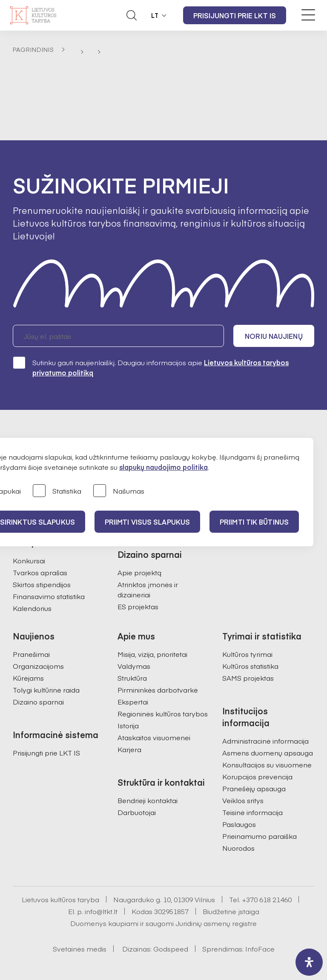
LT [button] (155, 15)
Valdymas (134, 666)
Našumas (119, 491)
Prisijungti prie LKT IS (235, 15)
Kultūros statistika (250, 666)
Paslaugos (239, 824)
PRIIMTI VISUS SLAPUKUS (147, 522)
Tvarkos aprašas (40, 572)
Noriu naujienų (274, 336)
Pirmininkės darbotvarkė (158, 690)
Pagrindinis (33, 49)
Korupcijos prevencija (257, 776)
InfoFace (260, 949)
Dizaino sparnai (38, 702)
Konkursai (29, 560)
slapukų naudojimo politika (163, 467)
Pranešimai (31, 654)
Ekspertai (133, 702)
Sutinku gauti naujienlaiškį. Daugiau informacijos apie (151, 367)
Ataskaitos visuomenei (154, 737)
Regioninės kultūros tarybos (163, 713)
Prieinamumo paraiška (260, 836)
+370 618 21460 (267, 899)
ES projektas (138, 606)
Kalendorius (32, 608)
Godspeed (171, 949)
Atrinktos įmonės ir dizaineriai (148, 589)
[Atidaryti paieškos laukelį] (132, 15)
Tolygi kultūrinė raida (46, 690)
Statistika (57, 491)
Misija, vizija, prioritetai (152, 654)
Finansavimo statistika (49, 596)
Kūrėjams (28, 678)
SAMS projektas (248, 678)
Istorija (128, 725)
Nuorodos (238, 848)
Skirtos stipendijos (42, 584)
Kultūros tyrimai (247, 654)
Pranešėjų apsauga (254, 788)
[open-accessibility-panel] (309, 962)
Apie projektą (139, 572)
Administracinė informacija (265, 741)
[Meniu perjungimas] (308, 15)
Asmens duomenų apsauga (268, 753)
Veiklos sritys (243, 800)
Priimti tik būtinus (254, 522)
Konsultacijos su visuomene (267, 764)
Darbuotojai (137, 812)
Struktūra (132, 678)
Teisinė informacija (252, 812)
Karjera (129, 749)
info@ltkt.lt (101, 911)
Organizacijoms (38, 666)
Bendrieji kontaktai (148, 800)
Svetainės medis (80, 949)
